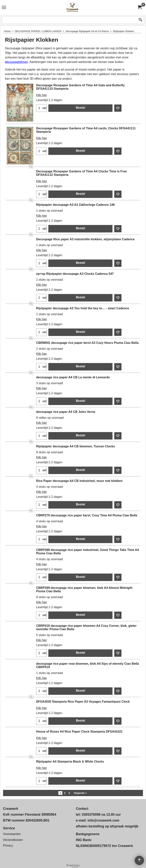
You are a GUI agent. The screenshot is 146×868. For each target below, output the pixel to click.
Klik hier (42, 95)
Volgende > (80, 793)
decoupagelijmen (16, 62)
